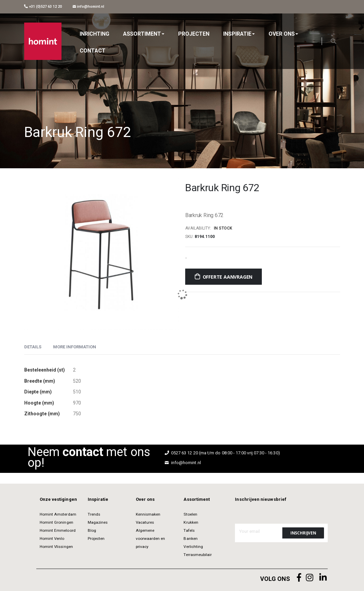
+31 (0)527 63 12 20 (43, 7)
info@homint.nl (89, 7)
